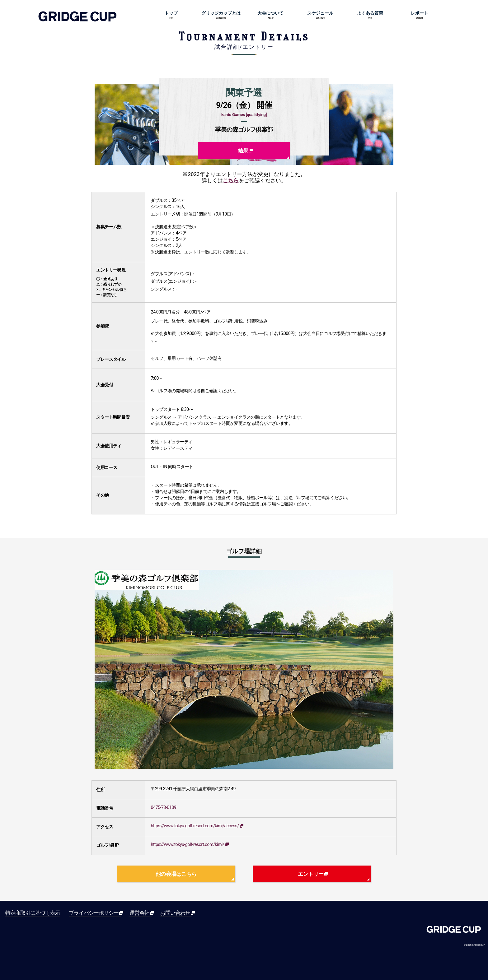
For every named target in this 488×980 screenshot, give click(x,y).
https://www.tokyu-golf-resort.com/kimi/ (188, 845)
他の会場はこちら (176, 874)
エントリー (312, 874)
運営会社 (141, 913)
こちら (231, 180)
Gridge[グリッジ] (454, 931)
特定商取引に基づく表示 (33, 913)
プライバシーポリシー (95, 913)
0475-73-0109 (163, 808)
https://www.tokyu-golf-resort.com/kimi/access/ (196, 826)
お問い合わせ (176, 913)
